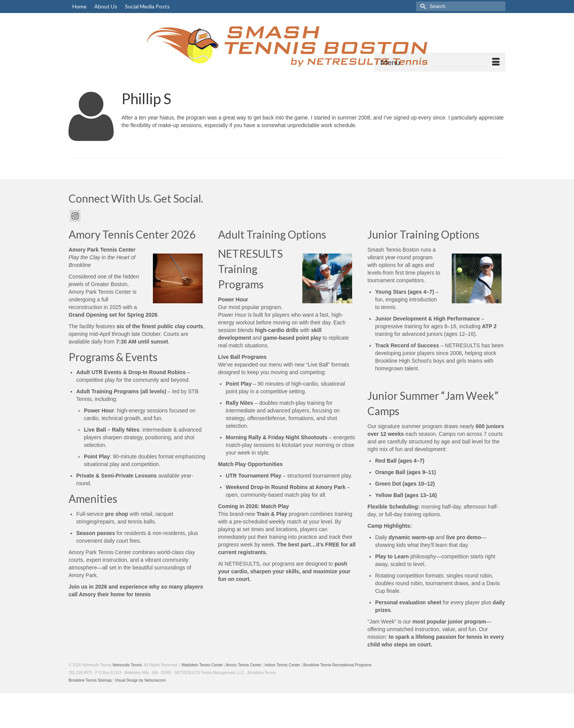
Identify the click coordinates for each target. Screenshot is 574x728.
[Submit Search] (422, 6)
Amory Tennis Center (244, 665)
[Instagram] (75, 216)
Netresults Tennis (127, 665)
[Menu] (440, 62)
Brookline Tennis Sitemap (90, 680)
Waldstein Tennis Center (202, 665)
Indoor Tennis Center (283, 665)
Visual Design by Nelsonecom (140, 680)
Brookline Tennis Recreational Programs (337, 665)
